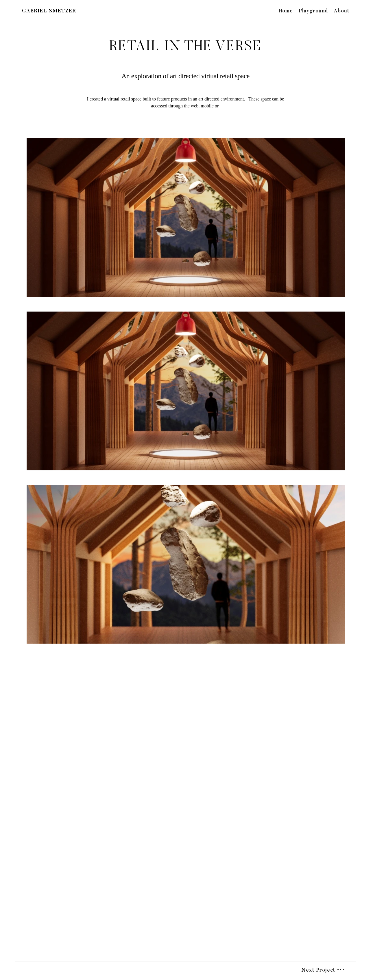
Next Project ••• (323, 970)
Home (286, 11)
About (342, 11)
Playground (313, 11)
